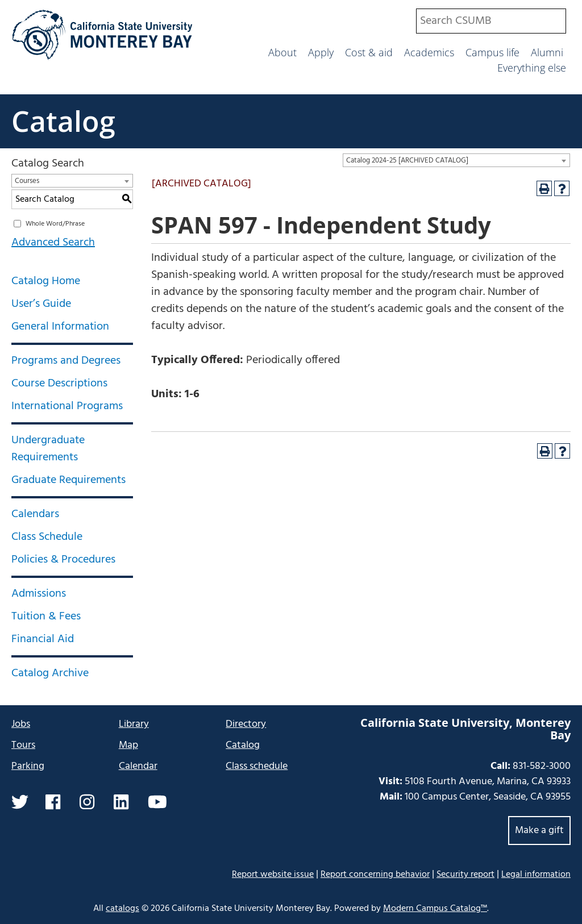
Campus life (492, 52)
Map (128, 745)
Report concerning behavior (375, 875)
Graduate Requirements (68, 480)
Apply (321, 52)
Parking (28, 766)
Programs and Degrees (66, 361)
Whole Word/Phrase (55, 224)
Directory (246, 724)
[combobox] (491, 21)
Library (134, 724)
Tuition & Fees (46, 617)
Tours (23, 745)
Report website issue (273, 874)
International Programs (67, 406)
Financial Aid (43, 639)
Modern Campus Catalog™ (435, 909)
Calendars (35, 514)
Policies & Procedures (63, 560)
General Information (60, 327)
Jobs (21, 724)
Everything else (532, 68)
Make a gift (539, 831)
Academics (429, 52)
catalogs (122, 909)
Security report (465, 875)
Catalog (63, 121)
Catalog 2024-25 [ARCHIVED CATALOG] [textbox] (407, 161)
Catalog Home (46, 281)
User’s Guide (41, 304)
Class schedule (257, 766)
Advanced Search (53, 243)
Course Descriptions (59, 384)
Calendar (138, 766)
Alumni (547, 52)
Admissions (39, 594)
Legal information (536, 875)
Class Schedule (47, 537)
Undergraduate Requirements (48, 449)
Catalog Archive (50, 673)
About (282, 52)
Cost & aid (369, 52)
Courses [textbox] (27, 181)
